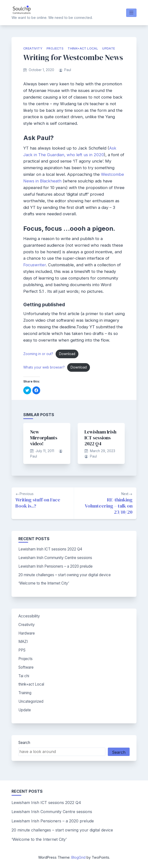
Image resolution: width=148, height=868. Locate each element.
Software (26, 667)
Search (24, 743)
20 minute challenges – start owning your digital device (65, 575)
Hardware (27, 633)
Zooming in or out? (38, 354)
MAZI (23, 642)
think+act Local (83, 48)
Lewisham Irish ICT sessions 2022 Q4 (100, 438)
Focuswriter (35, 265)
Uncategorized (31, 701)
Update (109, 48)
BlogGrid (78, 857)
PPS (22, 650)
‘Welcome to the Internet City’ (44, 583)
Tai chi (24, 676)
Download (67, 354)
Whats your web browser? (44, 367)
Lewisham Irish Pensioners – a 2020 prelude (55, 566)
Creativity (33, 48)
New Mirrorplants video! (44, 438)
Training (25, 693)
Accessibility (29, 616)
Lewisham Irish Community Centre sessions (55, 558)
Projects (55, 48)
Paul (68, 70)
